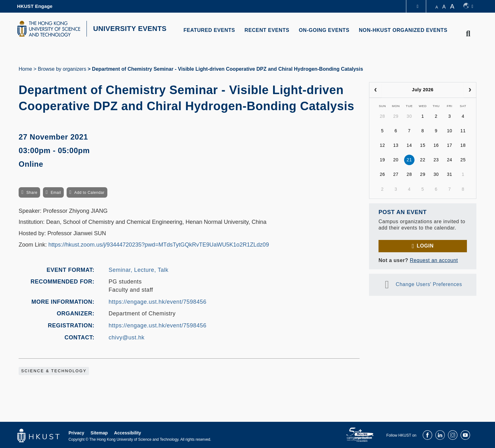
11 (463, 131)
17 (450, 145)
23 (436, 160)
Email (56, 193)
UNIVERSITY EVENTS (130, 29)
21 (409, 160)
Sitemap (99, 433)
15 (423, 145)
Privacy (76, 433)
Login (425, 246)
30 (409, 116)
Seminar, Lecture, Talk (139, 270)
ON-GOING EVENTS (324, 30)
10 (450, 131)
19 (382, 160)
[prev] (376, 90)
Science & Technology (54, 371)
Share (32, 193)
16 (436, 145)
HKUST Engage (35, 6)
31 (450, 174)
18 (463, 145)
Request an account (434, 260)
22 (423, 160)
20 (396, 160)
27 (396, 174)
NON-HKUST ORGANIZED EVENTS (403, 30)
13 (396, 145)
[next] (470, 90)
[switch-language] (468, 6)
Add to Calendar (89, 193)
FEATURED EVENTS (209, 30)
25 (463, 160)
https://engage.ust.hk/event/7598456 (158, 302)
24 (450, 160)
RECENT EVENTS (267, 30)
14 (409, 145)
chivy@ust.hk (127, 337)
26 (382, 174)
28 (382, 116)
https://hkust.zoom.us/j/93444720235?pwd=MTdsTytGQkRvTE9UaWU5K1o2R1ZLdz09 (159, 245)
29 (396, 116)
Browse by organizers (62, 69)
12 (382, 145)
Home (25, 69)
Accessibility (128, 433)
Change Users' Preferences (429, 284)
